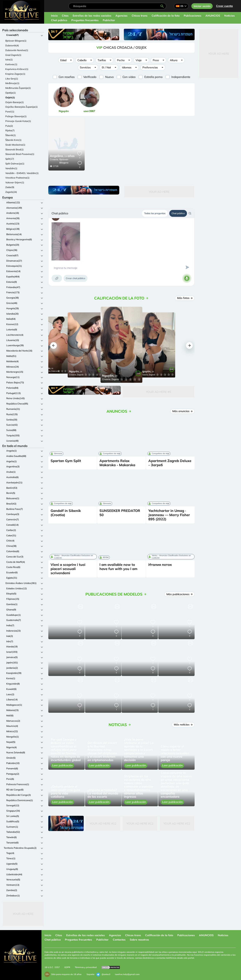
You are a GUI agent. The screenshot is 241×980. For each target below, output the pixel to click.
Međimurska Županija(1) (18, 88)
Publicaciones (192, 16)
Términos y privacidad (86, 967)
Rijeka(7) (10, 130)
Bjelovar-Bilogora (64, 161)
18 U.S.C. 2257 (52, 967)
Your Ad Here (23, 914)
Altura (174, 60)
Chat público (59, 20)
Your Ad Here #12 (103, 823)
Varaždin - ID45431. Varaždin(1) (22, 173)
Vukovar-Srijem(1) (15, 182)
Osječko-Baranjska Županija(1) (21, 107)
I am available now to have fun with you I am (118, 567)
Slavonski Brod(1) (14, 149)
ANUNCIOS (213, 16)
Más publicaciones (179, 594)
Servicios (85, 67)
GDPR (67, 967)
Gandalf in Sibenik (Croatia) (66, 513)
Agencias (121, 16)
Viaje (139, 60)
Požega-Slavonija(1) (16, 116)
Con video (129, 77)
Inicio (54, 16)
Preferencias (150, 67)
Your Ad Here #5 (158, 392)
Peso (156, 60)
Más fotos (185, 298)
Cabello (82, 60)
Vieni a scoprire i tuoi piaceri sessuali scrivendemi (68, 569)
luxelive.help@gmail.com (127, 974)
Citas (65, 16)
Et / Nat (106, 67)
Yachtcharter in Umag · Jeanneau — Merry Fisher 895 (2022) (169, 515)
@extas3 (103, 974)
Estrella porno (154, 77)
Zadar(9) (10, 187)
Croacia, (54, 159)
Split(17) (10, 159)
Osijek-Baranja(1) (15, 102)
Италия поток (160, 565)
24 (62, 156)
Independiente (181, 77)
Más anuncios (182, 411)
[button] (54, 345)
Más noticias (183, 725)
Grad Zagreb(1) (13, 55)
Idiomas (127, 67)
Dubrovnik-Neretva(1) (17, 50)
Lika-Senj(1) (12, 79)
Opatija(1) (11, 93)
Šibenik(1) (11, 135)
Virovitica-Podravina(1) (17, 178)
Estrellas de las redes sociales (92, 16)
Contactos (119, 940)
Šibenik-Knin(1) (13, 140)
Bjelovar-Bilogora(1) (16, 41)
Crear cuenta (224, 6)
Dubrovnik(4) (12, 45)
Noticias (229, 16)
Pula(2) (9, 126)
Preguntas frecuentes (85, 20)
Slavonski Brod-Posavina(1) (20, 154)
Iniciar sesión (202, 6)
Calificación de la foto (166, 16)
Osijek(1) (10, 97)
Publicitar (109, 20)
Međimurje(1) (12, 83)
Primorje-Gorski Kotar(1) (18, 121)
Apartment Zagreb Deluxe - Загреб (170, 463)
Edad (63, 60)
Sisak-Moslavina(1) (15, 145)
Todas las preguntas (155, 213)
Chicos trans (140, 16)
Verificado (90, 77)
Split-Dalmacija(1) (15, 164)
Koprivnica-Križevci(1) (17, 69)
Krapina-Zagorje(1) (15, 74)
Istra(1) (9, 60)
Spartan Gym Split (66, 461)
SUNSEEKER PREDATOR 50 (120, 513)
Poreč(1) (10, 112)
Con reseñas (67, 77)
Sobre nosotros (139, 940)
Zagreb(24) (11, 192)
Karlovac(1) (11, 64)
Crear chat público (76, 278)
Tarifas (102, 60)
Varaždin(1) (11, 168)
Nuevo (109, 77)
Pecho (121, 60)
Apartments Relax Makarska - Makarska (117, 463)
